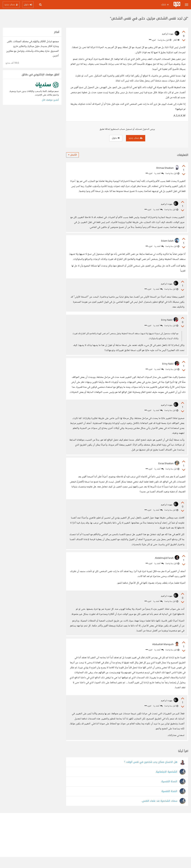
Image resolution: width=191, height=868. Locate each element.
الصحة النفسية (169, 802)
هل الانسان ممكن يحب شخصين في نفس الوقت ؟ (151, 773)
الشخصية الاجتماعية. (166, 783)
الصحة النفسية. (169, 793)
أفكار (176, 40)
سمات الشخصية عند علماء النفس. (159, 812)
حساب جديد (136, 138)
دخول (116, 138)
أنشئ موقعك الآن (50, 100)
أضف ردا (159, 174)
